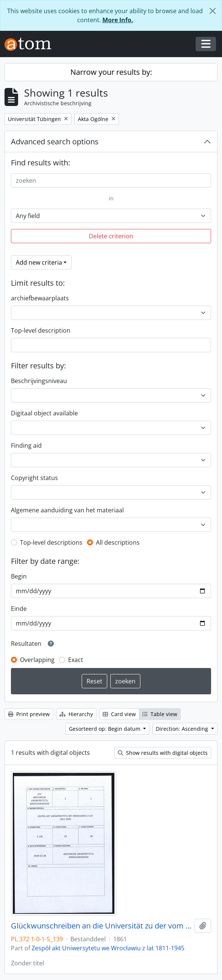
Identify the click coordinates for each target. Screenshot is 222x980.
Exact (76, 660)
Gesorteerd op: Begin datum (105, 729)
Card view (119, 714)
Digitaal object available (44, 413)
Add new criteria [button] (39, 262)
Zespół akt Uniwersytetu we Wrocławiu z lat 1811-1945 (108, 948)
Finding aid (26, 445)
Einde (19, 609)
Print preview (29, 714)
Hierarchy (76, 714)
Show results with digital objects (163, 753)
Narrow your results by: (111, 72)
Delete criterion (111, 236)
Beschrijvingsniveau (39, 381)
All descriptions (118, 542)
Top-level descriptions (51, 542)
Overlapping (37, 660)
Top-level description (41, 330)
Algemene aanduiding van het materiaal (67, 510)
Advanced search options (55, 142)
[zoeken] (111, 180)
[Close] (213, 11)
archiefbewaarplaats (40, 298)
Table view (160, 714)
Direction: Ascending (183, 729)
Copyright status (34, 478)
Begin (19, 576)
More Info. (118, 20)
